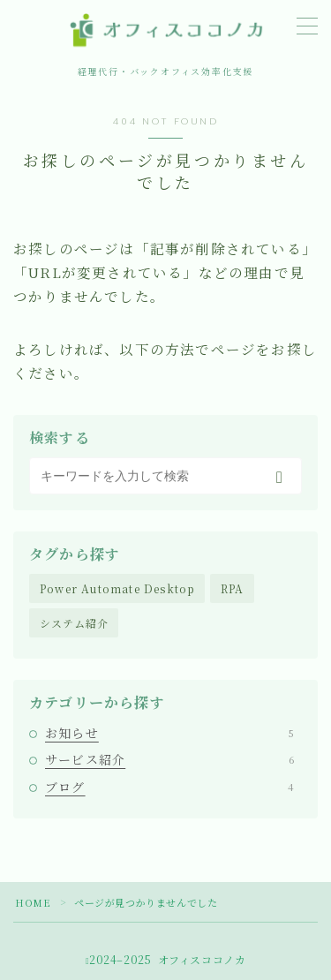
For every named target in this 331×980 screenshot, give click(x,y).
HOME (33, 902)
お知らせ (169, 733)
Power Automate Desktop (117, 588)
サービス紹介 (169, 759)
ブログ (169, 787)
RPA (233, 588)
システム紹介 (74, 623)
